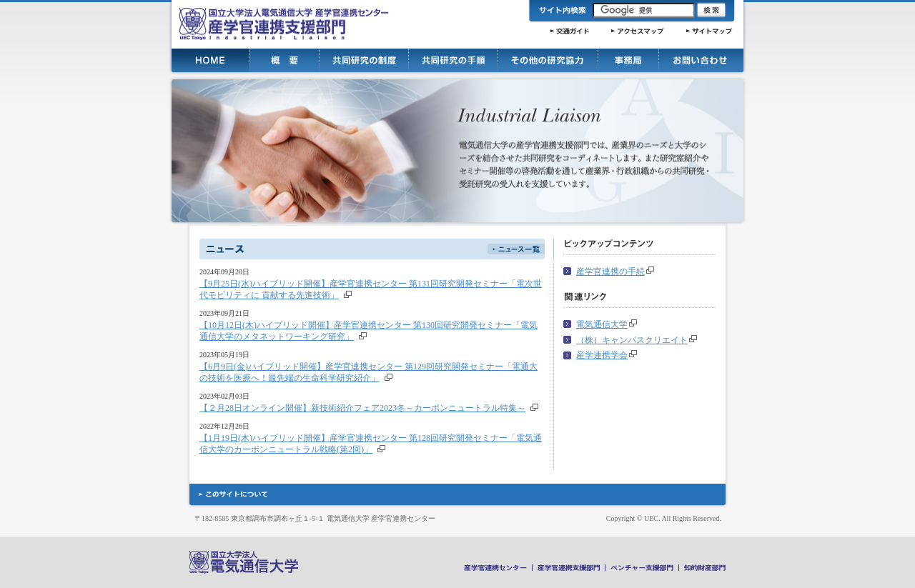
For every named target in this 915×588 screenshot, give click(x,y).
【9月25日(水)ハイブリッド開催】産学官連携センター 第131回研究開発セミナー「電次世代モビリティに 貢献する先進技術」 (371, 289)
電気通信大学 (602, 324)
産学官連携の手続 (610, 271)
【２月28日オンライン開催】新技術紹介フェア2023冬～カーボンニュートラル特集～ (362, 408)
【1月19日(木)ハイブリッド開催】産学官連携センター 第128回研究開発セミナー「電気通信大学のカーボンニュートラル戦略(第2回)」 (371, 444)
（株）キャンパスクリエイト (632, 340)
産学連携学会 (602, 355)
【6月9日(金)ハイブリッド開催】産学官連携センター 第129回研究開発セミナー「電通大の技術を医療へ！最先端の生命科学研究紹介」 (369, 372)
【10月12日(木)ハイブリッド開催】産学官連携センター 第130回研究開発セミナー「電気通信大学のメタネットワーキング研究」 (369, 331)
